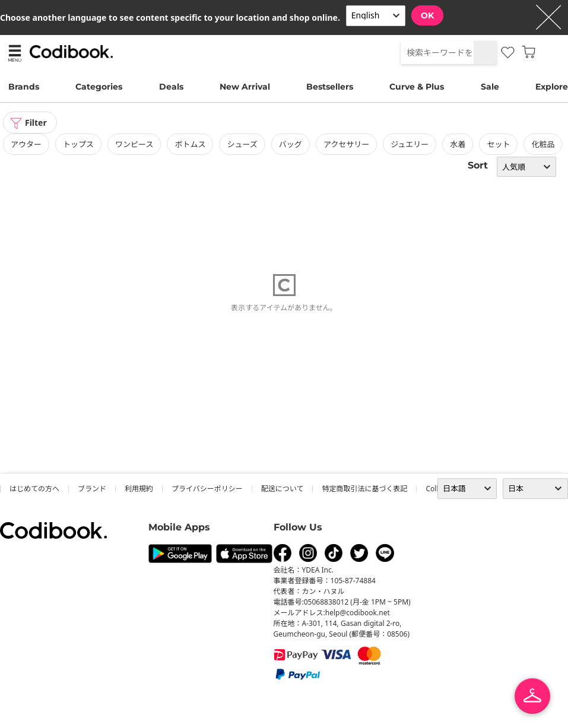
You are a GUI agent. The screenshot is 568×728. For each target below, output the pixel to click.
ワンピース (134, 144)
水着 (458, 144)
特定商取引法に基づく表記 (364, 489)
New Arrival (245, 87)
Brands (24, 87)
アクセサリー (346, 144)
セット (498, 144)
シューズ (242, 144)
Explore (552, 87)
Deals (171, 87)
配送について (283, 489)
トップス (78, 144)
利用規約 (139, 489)
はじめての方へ (34, 489)
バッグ (291, 144)
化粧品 (543, 144)
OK (427, 15)
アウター (26, 144)
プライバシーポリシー (207, 489)
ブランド (92, 489)
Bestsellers (330, 87)
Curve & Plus (417, 87)
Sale (490, 87)
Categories (99, 87)
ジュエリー (410, 144)
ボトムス (190, 144)
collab (436, 489)
